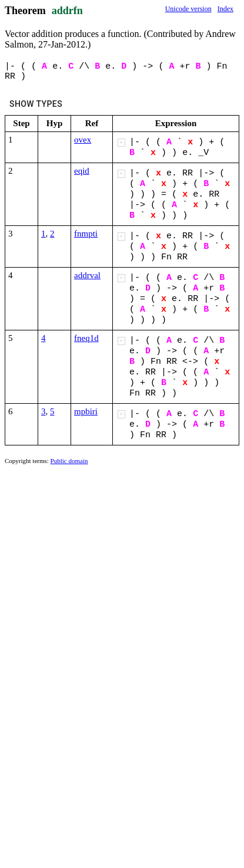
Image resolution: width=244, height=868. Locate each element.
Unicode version (188, 9)
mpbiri (86, 411)
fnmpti (86, 234)
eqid (82, 171)
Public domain (69, 461)
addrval (87, 275)
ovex (83, 140)
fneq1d (86, 338)
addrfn (67, 11)
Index (225, 9)
